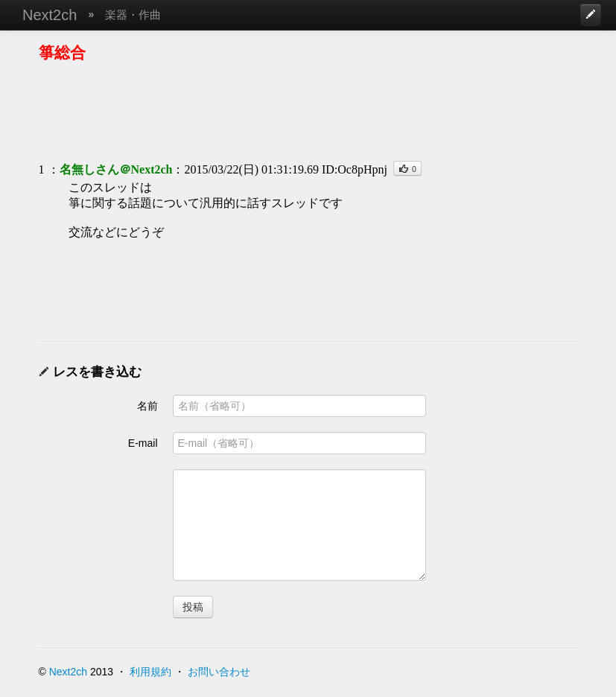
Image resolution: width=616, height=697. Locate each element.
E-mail (143, 443)
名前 (147, 406)
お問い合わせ (219, 672)
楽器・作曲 (133, 15)
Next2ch (50, 15)
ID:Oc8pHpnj (355, 169)
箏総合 (62, 52)
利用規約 (150, 672)
